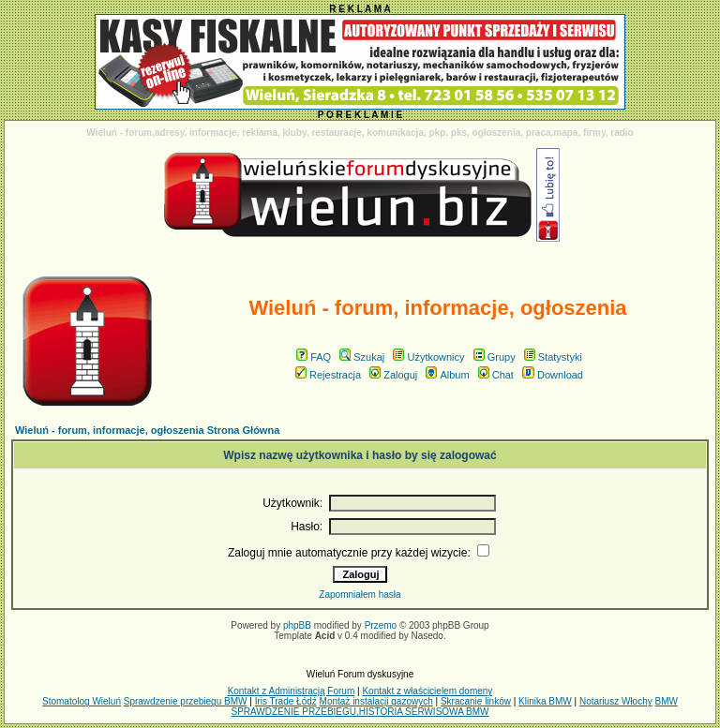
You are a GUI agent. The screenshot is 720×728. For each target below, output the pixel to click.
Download (553, 375)
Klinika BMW (545, 701)
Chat (496, 375)
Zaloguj (393, 375)
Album (447, 375)
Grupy (495, 357)
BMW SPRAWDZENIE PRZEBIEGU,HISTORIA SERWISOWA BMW (454, 706)
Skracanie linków (476, 701)
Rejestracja (328, 375)
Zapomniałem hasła (360, 594)
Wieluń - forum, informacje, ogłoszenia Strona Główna (147, 430)
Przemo (381, 625)
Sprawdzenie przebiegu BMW (186, 701)
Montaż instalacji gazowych (376, 701)
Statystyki (553, 357)
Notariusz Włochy (616, 701)
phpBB (297, 625)
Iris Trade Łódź (286, 701)
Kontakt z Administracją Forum (292, 691)
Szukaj (362, 357)
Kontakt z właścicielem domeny (427, 691)
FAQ (314, 357)
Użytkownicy (428, 357)
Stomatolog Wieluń (82, 701)
